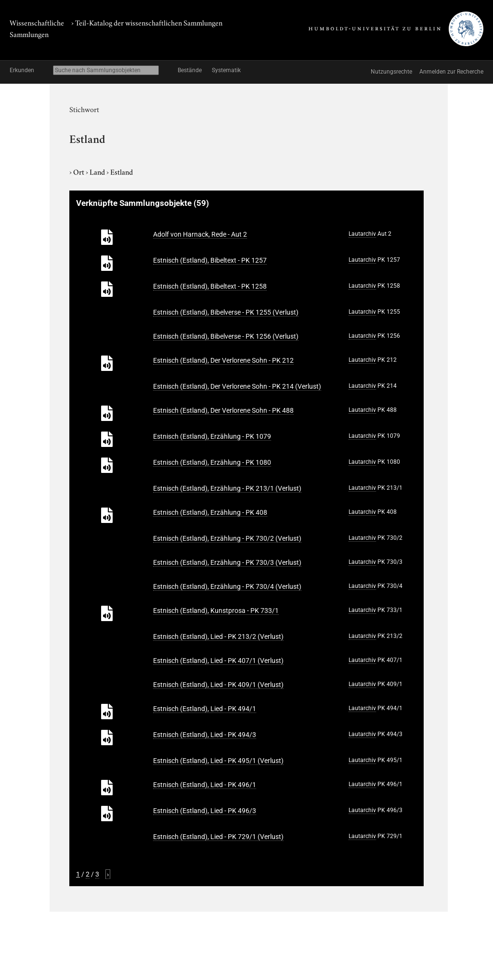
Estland (122, 171)
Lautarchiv (362, 234)
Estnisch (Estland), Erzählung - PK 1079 (212, 436)
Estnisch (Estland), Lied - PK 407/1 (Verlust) (218, 661)
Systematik (226, 70)
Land (98, 171)
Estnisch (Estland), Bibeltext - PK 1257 (210, 260)
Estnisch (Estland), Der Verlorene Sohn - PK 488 (223, 410)
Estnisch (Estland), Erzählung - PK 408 (210, 512)
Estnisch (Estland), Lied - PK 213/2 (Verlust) (218, 636)
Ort (79, 171)
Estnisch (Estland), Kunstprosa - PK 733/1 (216, 611)
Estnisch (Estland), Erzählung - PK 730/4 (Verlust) (227, 586)
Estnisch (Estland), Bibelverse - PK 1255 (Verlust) (226, 312)
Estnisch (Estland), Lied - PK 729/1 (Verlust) (218, 837)
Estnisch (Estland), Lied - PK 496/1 (205, 785)
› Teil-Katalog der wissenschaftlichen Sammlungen (147, 22)
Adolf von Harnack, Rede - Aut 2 (200, 234)
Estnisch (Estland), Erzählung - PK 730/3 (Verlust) (227, 562)
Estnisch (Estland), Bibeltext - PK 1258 (210, 286)
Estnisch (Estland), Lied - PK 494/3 (205, 735)
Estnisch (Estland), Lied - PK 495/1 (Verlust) (218, 761)
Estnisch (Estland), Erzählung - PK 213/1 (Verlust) (227, 488)
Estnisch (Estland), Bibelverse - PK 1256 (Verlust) (226, 336)
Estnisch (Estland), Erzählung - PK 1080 (212, 462)
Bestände (190, 70)
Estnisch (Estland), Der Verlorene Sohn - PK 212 (223, 360)
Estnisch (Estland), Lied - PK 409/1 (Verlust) (218, 685)
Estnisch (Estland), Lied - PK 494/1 (205, 709)
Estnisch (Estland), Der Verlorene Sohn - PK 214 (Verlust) (237, 386)
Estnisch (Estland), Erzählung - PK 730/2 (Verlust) (227, 538)
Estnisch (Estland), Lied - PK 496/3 (205, 811)
